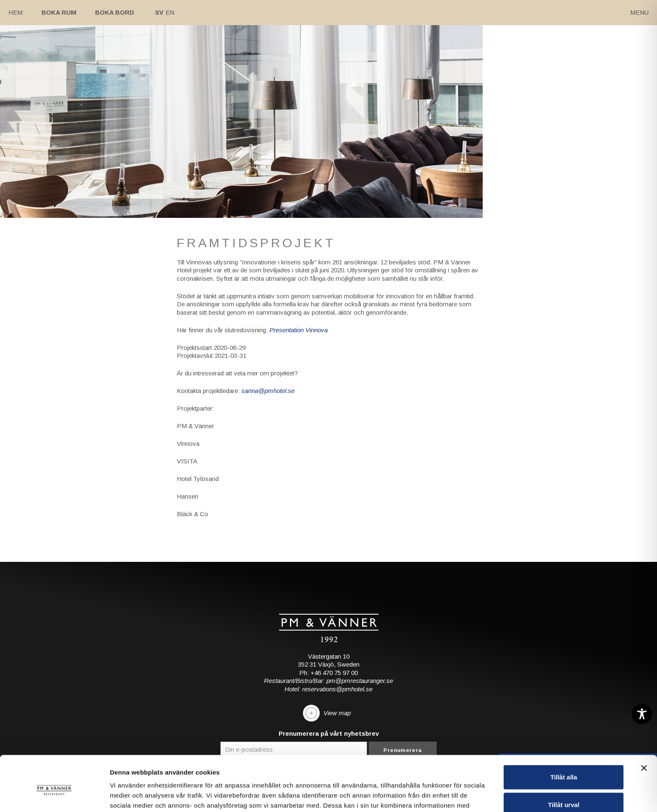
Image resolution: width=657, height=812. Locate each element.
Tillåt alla (564, 730)
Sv (159, 12)
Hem (16, 12)
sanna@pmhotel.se (268, 391)
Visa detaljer (455, 795)
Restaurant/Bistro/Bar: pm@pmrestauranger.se (328, 681)
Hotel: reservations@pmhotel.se (328, 689)
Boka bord (115, 12)
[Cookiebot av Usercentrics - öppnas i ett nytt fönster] (54, 796)
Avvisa (564, 785)
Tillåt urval (564, 757)
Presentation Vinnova (299, 330)
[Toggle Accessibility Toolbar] (642, 714)
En (170, 12)
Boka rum (59, 12)
